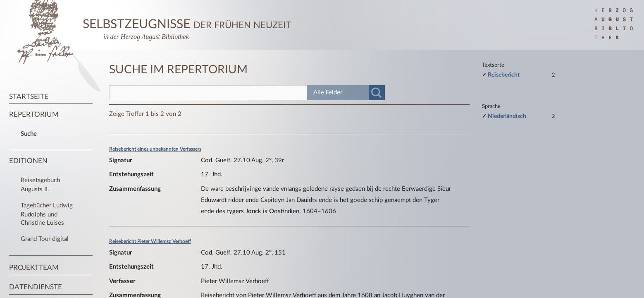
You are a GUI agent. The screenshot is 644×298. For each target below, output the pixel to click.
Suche (29, 134)
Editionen (28, 161)
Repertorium (34, 114)
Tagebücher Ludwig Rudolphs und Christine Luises (47, 214)
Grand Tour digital (45, 239)
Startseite (29, 97)
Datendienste (36, 287)
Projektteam (34, 268)
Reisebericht (504, 75)
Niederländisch (507, 116)
